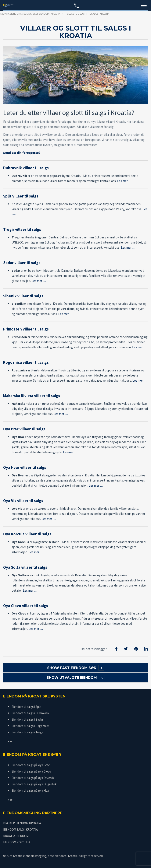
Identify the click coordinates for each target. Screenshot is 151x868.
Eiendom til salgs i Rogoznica (30, 726)
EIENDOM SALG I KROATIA (20, 829)
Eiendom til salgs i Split (27, 707)
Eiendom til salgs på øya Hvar (31, 790)
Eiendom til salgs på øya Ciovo (31, 771)
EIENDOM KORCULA (17, 842)
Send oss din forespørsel (21, 153)
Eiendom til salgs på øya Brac (31, 765)
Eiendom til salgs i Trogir (28, 732)
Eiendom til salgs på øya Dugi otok (34, 784)
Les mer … (124, 181)
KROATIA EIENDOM (16, 836)
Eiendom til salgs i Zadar (27, 719)
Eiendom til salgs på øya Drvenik (33, 778)
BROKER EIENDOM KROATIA (22, 823)
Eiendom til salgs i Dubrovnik (30, 713)
